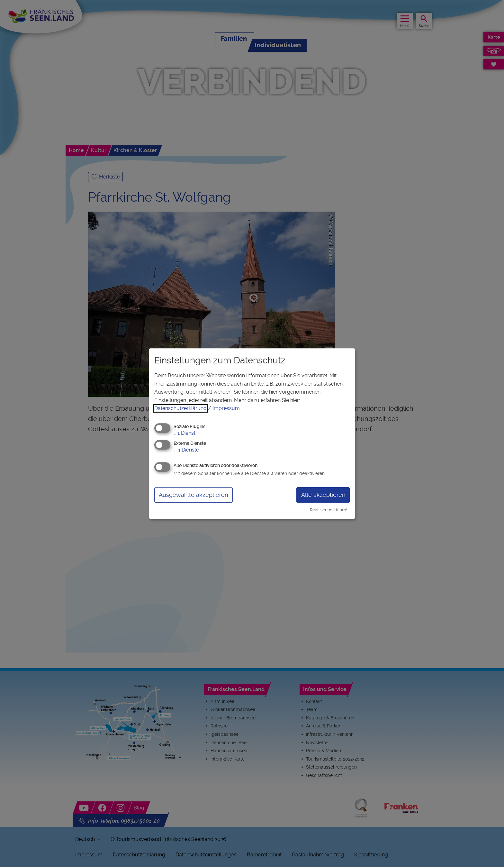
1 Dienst (184, 433)
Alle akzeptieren (323, 495)
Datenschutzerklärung (180, 408)
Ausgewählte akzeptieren (193, 495)
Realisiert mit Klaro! (328, 510)
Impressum (226, 408)
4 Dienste (186, 450)
